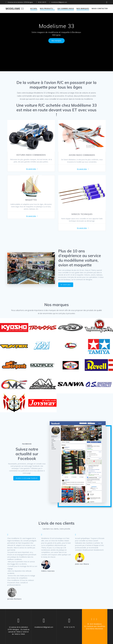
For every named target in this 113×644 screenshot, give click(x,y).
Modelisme (15, 9)
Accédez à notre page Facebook (27, 478)
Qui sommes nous (66, 8)
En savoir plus (31, 169)
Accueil (34, 8)
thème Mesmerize (96, 629)
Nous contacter (100, 8)
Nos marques (83, 8)
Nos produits (46, 8)
